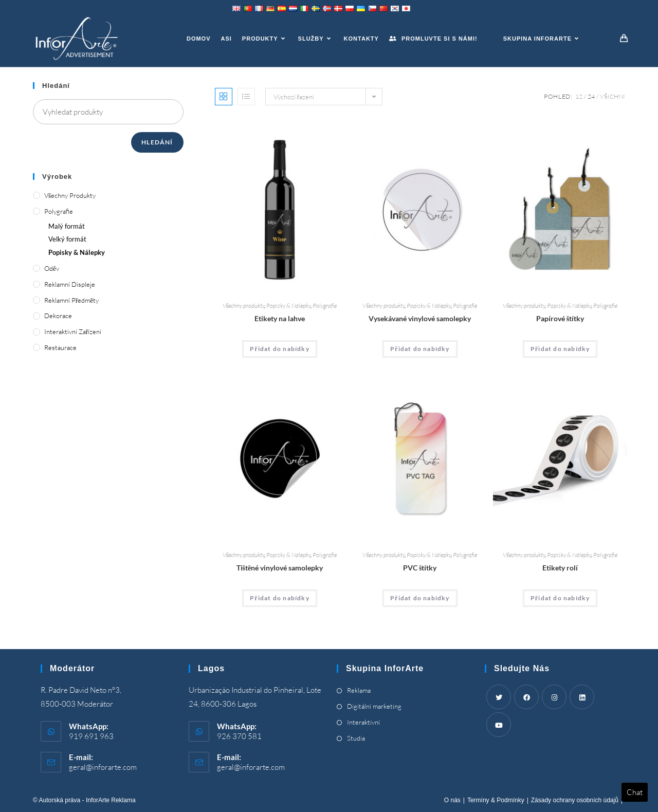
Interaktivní (363, 722)
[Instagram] (554, 697)
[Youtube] (499, 725)
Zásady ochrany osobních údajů (575, 800)
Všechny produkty (244, 306)
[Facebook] (526, 697)
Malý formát (67, 226)
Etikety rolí (560, 568)
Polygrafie (325, 306)
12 (579, 96)
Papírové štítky (560, 318)
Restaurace (60, 347)
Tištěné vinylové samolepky (280, 568)
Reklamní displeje (70, 284)
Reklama (359, 690)
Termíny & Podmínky (496, 800)
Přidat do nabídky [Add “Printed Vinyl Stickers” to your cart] (280, 598)
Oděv (52, 268)
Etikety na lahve (280, 318)
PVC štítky (420, 568)
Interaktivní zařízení (73, 331)
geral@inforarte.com (103, 767)
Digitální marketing (374, 706)
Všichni (613, 96)
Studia (356, 738)
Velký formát (67, 239)
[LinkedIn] (582, 697)
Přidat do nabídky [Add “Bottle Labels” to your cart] (280, 349)
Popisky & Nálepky (288, 306)
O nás (452, 800)
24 (591, 96)
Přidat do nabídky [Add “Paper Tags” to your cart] (560, 349)
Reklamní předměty (71, 300)
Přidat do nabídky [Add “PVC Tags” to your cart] (420, 598)
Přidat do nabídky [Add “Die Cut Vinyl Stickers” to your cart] (420, 349)
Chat (635, 792)
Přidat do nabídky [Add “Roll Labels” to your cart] (560, 598)
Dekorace (58, 316)
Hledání (157, 142)
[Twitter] (499, 697)
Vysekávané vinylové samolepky (420, 318)
